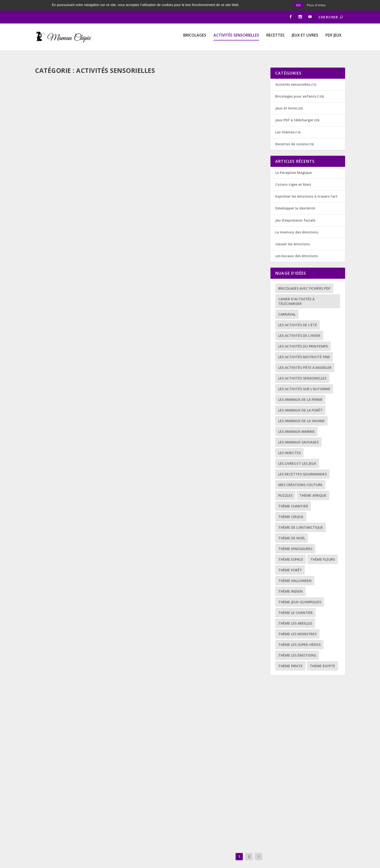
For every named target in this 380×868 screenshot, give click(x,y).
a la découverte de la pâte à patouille (83, 533)
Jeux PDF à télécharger (294, 111)
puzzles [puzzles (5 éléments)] (285, 486)
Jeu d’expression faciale (295, 211)
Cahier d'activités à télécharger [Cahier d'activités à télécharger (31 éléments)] (296, 292)
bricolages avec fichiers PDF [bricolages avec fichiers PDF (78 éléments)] (304, 279)
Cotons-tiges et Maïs (293, 175)
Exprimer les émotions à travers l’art (306, 187)
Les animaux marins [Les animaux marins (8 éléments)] (296, 422)
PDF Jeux (333, 34)
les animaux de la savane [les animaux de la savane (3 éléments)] (301, 412)
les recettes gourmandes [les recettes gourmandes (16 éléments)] (302, 465)
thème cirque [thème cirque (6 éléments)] (291, 508)
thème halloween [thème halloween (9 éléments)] (295, 571)
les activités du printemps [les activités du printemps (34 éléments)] (303, 337)
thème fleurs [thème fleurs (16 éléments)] (323, 550)
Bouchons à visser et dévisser (191, 400)
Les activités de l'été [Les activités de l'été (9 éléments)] (298, 316)
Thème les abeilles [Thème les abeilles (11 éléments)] (295, 614)
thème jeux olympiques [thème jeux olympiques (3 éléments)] (300, 593)
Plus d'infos (316, 5)
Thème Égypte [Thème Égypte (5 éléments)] (322, 657)
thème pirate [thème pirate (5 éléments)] (290, 657)
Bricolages (195, 34)
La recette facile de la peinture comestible (206, 784)
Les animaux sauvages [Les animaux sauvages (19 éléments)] (298, 433)
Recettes (275, 34)
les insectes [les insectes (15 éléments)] (289, 444)
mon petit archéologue (67, 143)
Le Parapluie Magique (293, 163)
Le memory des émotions (297, 223)
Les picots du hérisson (65, 404)
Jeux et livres (305, 34)
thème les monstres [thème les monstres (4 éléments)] (297, 625)
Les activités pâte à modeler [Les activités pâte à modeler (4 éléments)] (305, 358)
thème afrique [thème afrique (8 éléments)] (313, 486)
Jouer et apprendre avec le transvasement (87, 789)
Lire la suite (54, 186)
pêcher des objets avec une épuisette (80, 660)
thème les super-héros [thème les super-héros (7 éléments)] (299, 635)
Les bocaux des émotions (297, 247)
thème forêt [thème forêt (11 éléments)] (290, 561)
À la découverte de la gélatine (192, 271)
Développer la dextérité (295, 199)
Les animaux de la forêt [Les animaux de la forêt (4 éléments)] (300, 401)
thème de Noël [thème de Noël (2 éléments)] (292, 529)
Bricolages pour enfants (111, 151)
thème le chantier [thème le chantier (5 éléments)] (295, 603)
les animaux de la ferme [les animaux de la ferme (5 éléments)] (300, 390)
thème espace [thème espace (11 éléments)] (291, 550)
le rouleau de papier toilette (190, 527)
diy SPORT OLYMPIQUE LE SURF (189, 143)
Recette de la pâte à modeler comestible (203, 656)
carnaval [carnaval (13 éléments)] (287, 305)
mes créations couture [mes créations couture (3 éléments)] (300, 476)
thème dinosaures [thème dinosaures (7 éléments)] (295, 539)
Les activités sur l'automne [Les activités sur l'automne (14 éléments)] (304, 380)
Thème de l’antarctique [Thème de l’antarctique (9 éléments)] (301, 518)
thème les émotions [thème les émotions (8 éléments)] (297, 646)
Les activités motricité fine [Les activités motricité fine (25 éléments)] (304, 348)
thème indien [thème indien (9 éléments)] (290, 582)
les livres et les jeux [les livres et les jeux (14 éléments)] (297, 454)
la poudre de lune (60, 276)
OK (298, 5)
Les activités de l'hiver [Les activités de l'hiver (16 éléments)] (299, 326)
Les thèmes (285, 123)
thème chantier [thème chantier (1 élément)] (293, 497)
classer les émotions (293, 235)
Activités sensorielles (236, 34)
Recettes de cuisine (219, 663)
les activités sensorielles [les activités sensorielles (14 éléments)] (302, 369)
